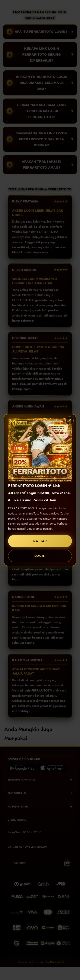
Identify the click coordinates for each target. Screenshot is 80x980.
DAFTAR (40, 541)
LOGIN (40, 556)
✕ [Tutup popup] (70, 420)
